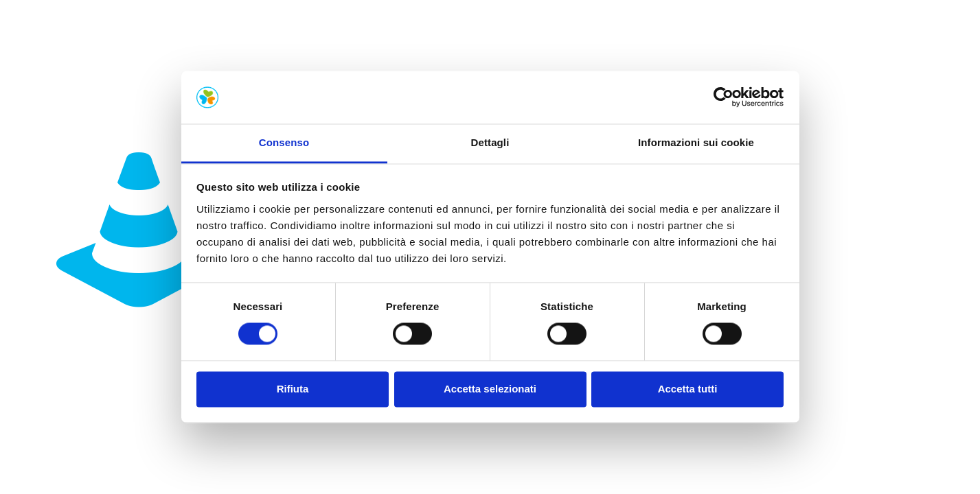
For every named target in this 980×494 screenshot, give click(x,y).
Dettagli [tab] (490, 142)
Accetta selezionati (490, 389)
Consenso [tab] (284, 142)
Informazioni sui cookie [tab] (696, 142)
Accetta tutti (688, 389)
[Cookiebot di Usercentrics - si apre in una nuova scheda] (723, 97)
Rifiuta (293, 389)
